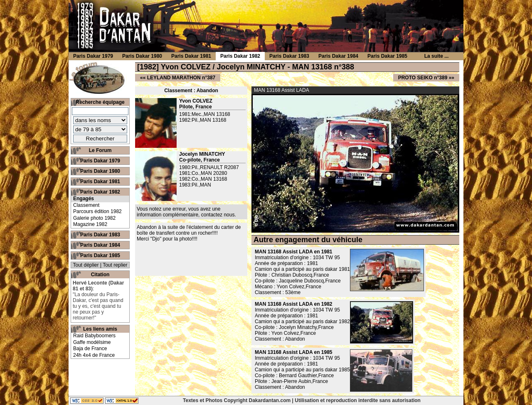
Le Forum (100, 150)
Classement (86, 205)
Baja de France (90, 349)
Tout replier (115, 265)
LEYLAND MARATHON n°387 (181, 78)
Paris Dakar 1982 (100, 192)
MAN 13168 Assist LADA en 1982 (294, 304)
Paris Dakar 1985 (100, 255)
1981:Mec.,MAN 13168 (205, 114)
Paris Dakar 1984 (100, 245)
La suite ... (437, 56)
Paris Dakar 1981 (100, 182)
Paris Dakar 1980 (100, 171)
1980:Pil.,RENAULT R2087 (209, 167)
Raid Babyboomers (94, 336)
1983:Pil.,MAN (195, 185)
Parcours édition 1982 (97, 211)
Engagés (84, 199)
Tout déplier (86, 265)
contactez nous (218, 215)
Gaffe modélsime (92, 342)
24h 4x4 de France (94, 355)
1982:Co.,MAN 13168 (203, 179)
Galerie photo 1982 (94, 218)
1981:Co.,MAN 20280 (203, 173)
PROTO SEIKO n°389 (423, 78)
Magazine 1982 (90, 224)
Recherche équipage (100, 102)
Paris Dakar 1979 (100, 161)
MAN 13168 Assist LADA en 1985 (294, 352)
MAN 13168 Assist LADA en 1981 (294, 252)
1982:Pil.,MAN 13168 (203, 120)
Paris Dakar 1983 (100, 235)
